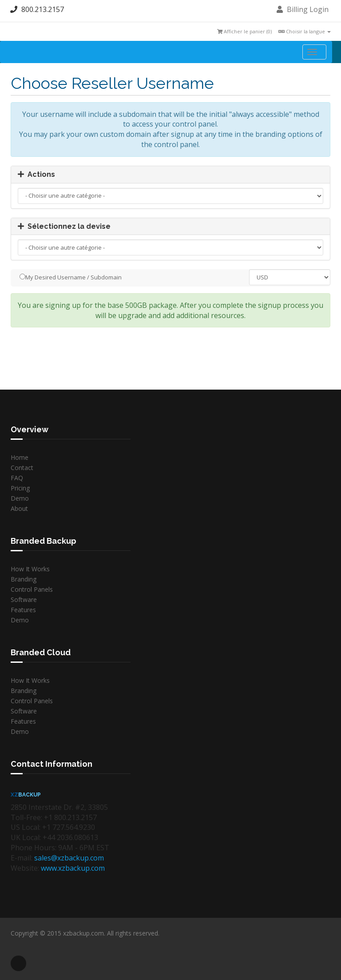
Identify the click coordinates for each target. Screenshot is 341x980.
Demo (20, 498)
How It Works (30, 569)
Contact (22, 468)
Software (24, 600)
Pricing (20, 488)
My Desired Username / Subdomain (71, 277)
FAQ (17, 478)
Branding (24, 579)
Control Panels (32, 589)
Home (20, 457)
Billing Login (303, 9)
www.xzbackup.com (73, 868)
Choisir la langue (305, 31)
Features (23, 610)
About (19, 508)
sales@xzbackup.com (69, 858)
